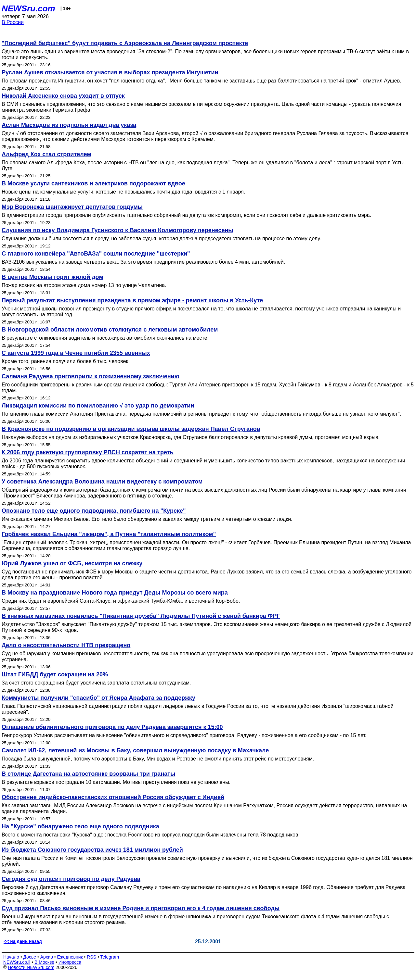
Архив (47, 957)
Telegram (110, 957)
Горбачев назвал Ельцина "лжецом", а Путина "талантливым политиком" (109, 534)
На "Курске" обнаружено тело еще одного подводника (80, 826)
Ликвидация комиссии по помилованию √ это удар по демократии (98, 406)
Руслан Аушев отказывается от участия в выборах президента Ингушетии (110, 72)
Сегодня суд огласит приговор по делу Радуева (71, 879)
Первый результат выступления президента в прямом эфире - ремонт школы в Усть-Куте (132, 300)
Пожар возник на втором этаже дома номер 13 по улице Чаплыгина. (84, 285)
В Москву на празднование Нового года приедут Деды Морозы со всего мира (115, 593)
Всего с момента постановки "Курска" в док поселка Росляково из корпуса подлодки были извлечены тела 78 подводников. (151, 835)
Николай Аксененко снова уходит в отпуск (63, 96)
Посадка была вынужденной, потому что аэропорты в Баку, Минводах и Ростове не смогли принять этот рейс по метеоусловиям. (158, 759)
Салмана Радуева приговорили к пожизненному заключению (91, 376)
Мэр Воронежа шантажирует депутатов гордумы (72, 207)
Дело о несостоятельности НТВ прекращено (66, 645)
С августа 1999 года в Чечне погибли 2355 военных (76, 353)
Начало (11, 957)
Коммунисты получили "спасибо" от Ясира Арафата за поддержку (98, 698)
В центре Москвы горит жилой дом (52, 277)
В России (13, 22)
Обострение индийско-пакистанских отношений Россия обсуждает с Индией (113, 797)
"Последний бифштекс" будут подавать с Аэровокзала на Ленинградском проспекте (125, 43)
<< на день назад (23, 941)
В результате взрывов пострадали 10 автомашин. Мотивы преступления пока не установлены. (116, 782)
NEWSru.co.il (17, 962)
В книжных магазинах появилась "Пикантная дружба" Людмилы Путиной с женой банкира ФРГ (141, 616)
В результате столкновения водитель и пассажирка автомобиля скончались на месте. (105, 338)
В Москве (44, 962)
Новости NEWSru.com (31, 967)
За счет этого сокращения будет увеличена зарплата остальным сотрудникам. (96, 683)
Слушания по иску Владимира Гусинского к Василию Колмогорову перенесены (117, 230)
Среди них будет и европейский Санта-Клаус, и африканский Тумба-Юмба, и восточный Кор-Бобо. (121, 601)
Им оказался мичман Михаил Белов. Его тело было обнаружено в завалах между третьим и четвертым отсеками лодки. (147, 519)
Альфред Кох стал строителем (46, 154)
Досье (30, 957)
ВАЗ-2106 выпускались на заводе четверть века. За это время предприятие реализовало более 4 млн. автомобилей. (143, 262)
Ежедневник (70, 957)
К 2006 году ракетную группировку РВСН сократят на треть (88, 452)
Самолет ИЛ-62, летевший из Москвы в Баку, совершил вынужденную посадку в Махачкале (135, 750)
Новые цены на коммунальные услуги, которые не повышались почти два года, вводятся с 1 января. (123, 192)
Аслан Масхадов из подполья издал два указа (69, 125)
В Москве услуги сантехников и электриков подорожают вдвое (93, 183)
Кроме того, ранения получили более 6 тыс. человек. (66, 361)
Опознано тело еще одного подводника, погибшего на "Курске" (94, 511)
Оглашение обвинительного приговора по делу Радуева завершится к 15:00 (112, 727)
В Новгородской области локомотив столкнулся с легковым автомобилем (110, 330)
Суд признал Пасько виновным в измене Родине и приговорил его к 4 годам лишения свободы (141, 908)
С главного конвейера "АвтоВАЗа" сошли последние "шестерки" (96, 254)
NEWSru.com (28, 8)
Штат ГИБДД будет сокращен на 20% (55, 674)
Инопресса (70, 962)
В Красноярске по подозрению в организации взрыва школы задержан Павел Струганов (131, 429)
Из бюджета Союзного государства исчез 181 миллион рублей (92, 850)
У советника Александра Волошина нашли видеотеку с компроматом (102, 482)
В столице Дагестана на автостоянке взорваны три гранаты (88, 774)
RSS (91, 957)
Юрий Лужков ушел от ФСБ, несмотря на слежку (72, 563)
